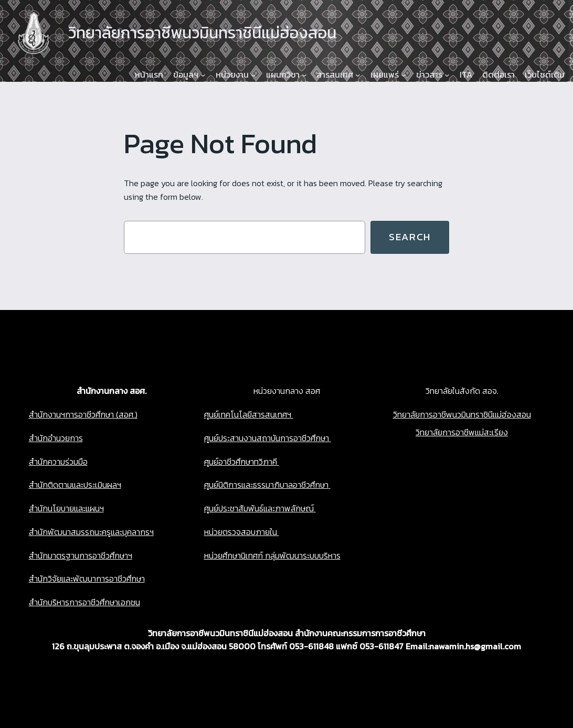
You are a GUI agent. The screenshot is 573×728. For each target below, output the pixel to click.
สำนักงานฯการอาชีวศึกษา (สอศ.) (83, 414)
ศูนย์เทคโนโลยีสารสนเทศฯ (248, 414)
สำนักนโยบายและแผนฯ (66, 508)
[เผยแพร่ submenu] (404, 75)
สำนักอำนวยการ (56, 438)
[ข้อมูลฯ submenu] (203, 75)
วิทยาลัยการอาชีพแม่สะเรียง (462, 432)
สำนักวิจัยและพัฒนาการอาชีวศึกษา (87, 579)
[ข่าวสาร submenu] (447, 75)
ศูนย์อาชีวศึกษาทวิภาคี (241, 462)
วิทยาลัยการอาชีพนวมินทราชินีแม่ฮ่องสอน (462, 414)
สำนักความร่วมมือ (58, 462)
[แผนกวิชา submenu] (304, 75)
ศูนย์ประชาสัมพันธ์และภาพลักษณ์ (259, 508)
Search (410, 237)
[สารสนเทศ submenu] (358, 75)
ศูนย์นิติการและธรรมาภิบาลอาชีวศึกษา (266, 485)
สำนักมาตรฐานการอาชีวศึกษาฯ (81, 555)
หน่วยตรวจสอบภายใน (241, 532)
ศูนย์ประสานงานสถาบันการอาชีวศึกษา (267, 438)
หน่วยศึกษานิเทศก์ (234, 555)
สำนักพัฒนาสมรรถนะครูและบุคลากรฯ (91, 532)
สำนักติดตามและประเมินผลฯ (75, 485)
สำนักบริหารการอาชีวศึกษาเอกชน (84, 602)
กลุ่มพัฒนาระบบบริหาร (302, 555)
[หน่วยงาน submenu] (253, 75)
